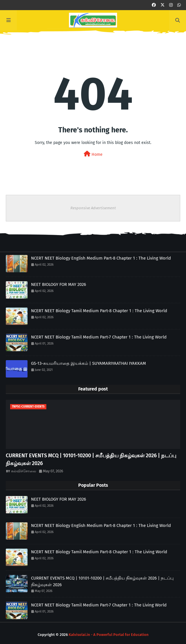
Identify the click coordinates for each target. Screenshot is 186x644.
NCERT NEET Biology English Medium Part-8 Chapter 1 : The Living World (101, 258)
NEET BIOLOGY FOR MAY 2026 (59, 284)
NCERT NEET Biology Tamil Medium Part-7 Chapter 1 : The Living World (99, 337)
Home (93, 154)
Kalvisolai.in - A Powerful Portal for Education (109, 635)
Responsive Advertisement (93, 208)
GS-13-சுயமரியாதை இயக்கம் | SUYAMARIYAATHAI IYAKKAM (89, 363)
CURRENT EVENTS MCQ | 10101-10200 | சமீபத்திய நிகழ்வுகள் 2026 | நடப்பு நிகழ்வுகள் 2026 (91, 459)
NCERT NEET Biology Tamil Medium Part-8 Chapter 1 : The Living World (99, 311)
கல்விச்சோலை (24, 471)
